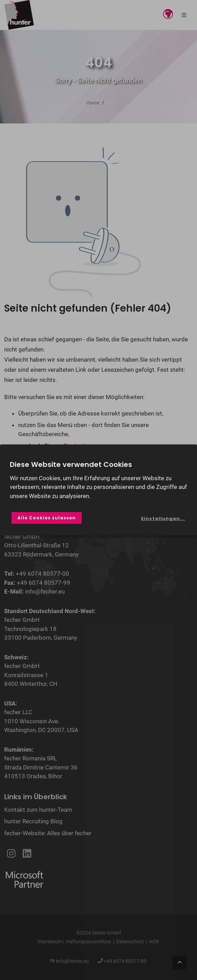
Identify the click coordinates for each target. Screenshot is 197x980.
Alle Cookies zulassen (47, 518)
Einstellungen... (163, 519)
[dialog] (98, 490)
